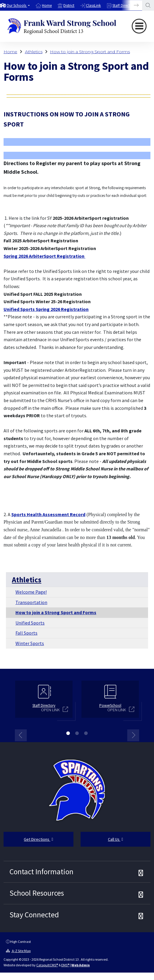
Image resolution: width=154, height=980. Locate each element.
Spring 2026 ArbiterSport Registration (44, 256)
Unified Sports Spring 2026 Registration (46, 309)
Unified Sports (30, 623)
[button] (18, 5)
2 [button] (77, 733)
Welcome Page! (31, 592)
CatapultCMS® (47, 965)
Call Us (115, 839)
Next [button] (133, 735)
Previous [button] (21, 735)
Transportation (31, 602)
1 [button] (68, 733)
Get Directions (38, 839)
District (69, 5)
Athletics (34, 52)
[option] (15, 5)
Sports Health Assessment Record (48, 514)
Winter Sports (30, 643)
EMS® (65, 965)
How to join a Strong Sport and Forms (90, 52)
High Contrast (21, 942)
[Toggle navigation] (139, 26)
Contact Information (41, 872)
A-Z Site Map (18, 951)
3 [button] (86, 733)
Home (47, 5)
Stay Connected (34, 915)
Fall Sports (26, 633)
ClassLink (93, 5)
